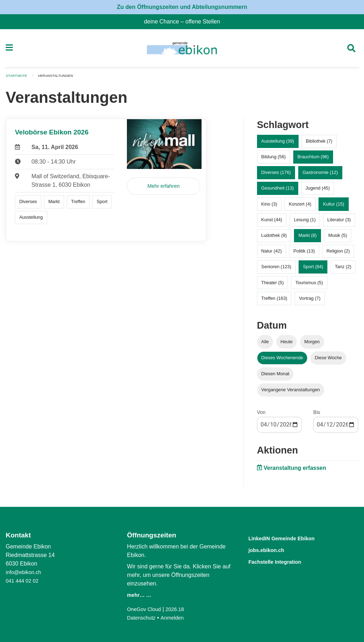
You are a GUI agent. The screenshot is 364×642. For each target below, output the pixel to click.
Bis (317, 415)
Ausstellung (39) (278, 144)
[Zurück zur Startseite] (182, 50)
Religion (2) (338, 254)
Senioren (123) (276, 270)
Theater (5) (272, 285)
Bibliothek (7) (319, 144)
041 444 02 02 (24, 581)
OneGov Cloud (146, 609)
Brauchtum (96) (313, 160)
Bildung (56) (274, 160)
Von (261, 415)
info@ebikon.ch (25, 572)
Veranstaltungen (60, 79)
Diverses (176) (276, 176)
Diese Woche (328, 360)
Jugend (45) (317, 191)
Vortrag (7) (310, 301)
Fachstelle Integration (283, 561)
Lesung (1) (305, 222)
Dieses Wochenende (282, 360)
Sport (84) (313, 270)
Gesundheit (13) (278, 191)
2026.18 (180, 609)
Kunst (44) (272, 222)
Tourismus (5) (309, 285)
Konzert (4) (300, 207)
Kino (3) (269, 207)
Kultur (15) (334, 207)
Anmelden (176, 618)
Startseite (18, 79)
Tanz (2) (343, 270)
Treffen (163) (274, 301)
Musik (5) (338, 238)
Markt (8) (308, 238)
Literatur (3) (339, 222)
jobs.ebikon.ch (272, 549)
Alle (265, 344)
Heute (287, 344)
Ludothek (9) (274, 238)
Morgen (312, 344)
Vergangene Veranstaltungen (291, 393)
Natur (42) (272, 254)
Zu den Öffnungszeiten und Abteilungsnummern (182, 7)
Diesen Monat (275, 377)
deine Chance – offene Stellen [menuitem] (185, 22)
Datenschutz (143, 618)
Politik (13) (304, 254)
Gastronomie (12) (320, 176)
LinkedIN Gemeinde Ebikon (292, 538)
